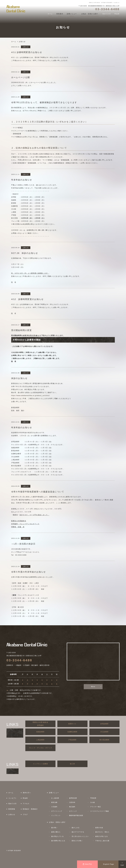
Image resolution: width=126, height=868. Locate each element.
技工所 (72, 764)
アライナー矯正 (96, 807)
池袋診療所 (40, 732)
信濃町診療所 (72, 732)
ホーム (11, 793)
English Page (109, 864)
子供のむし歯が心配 (102, 841)
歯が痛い (54, 828)
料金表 (25, 798)
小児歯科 (54, 807)
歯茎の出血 (99, 828)
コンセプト (13, 798)
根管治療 (54, 802)
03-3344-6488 (19, 660)
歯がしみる (76, 828)
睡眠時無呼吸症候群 (76, 815)
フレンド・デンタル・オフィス (40, 748)
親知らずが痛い (77, 841)
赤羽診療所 (104, 724)
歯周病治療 (73, 798)
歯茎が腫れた (56, 832)
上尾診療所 (40, 740)
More (93, 687)
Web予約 (87, 864)
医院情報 (12, 809)
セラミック (73, 811)
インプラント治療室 (40, 764)
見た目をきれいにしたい (80, 836)
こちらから (35, 552)
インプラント (56, 815)
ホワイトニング (57, 811)
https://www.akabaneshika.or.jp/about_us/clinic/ (31, 396)
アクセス (26, 804)
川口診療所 (104, 732)
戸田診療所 (72, 740)
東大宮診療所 (104, 740)
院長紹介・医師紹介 (30, 809)
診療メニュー (54, 793)
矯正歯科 (72, 807)
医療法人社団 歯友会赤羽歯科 (40, 724)
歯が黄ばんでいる (57, 836)
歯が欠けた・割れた (102, 832)
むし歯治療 (55, 798)
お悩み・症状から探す (57, 822)
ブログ (25, 814)
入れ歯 (92, 802)
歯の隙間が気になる (58, 841)
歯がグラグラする (78, 832)
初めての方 (13, 804)
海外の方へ (27, 793)
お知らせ (12, 814)
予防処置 (93, 798)
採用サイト (72, 724)
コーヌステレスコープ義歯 (99, 811)
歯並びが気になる (102, 836)
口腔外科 (72, 802)
